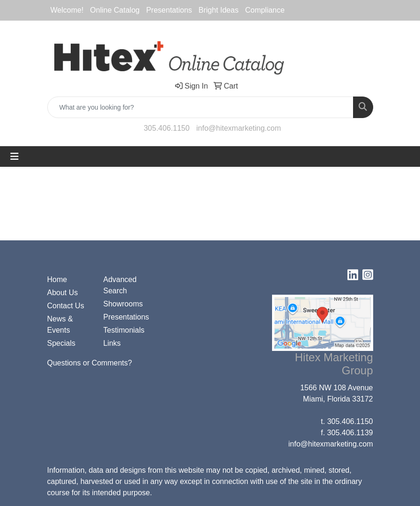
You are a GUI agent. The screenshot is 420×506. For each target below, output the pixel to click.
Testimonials (124, 330)
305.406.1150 (167, 128)
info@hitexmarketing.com (239, 128)
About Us (63, 293)
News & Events (60, 324)
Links (112, 343)
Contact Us (66, 306)
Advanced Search (120, 285)
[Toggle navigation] (15, 156)
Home (57, 279)
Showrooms (123, 304)
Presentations (126, 317)
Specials (61, 343)
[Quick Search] (200, 107)
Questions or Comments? (90, 363)
